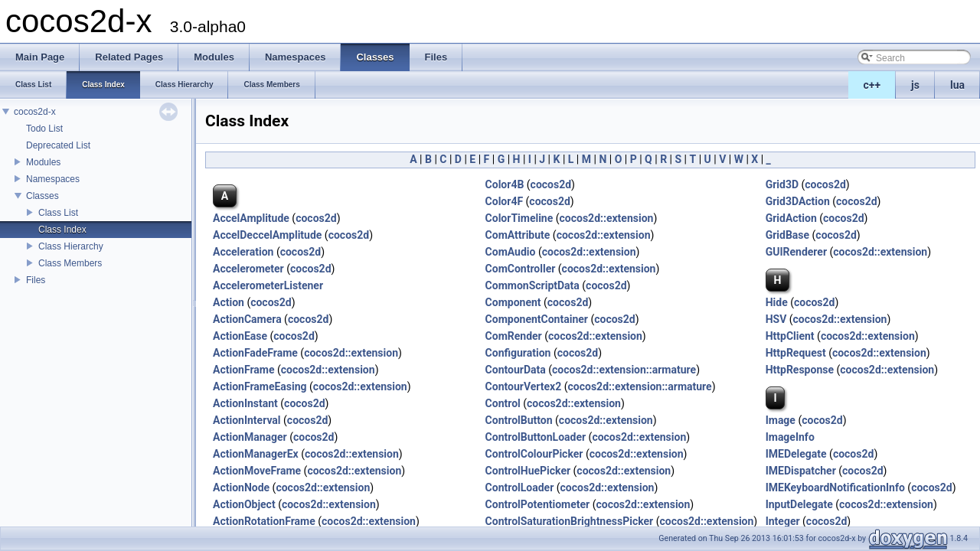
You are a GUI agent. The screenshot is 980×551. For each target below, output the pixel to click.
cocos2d (551, 184)
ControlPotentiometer (538, 504)
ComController (521, 269)
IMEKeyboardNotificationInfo (835, 487)
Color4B (505, 184)
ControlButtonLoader (536, 437)
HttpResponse (800, 370)
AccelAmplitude (251, 218)
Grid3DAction (798, 201)
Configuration (518, 353)
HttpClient (790, 336)
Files (36, 280)
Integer (783, 521)
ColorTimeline (519, 218)
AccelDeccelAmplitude (267, 235)
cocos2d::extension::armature (624, 370)
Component (513, 302)
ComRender (514, 336)
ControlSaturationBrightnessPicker (570, 521)
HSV (776, 319)
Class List (58, 213)
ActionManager (250, 437)
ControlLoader (520, 487)
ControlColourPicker (534, 454)
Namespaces (53, 179)
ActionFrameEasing (260, 386)
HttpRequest (796, 353)
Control (503, 403)
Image (781, 420)
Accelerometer (248, 269)
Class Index (62, 230)
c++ (872, 85)
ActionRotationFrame (264, 521)
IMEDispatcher (801, 471)
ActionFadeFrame (255, 353)
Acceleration (243, 252)
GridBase (787, 235)
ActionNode (241, 487)
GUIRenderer (796, 252)
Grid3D (782, 184)
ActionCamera (247, 319)
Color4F (505, 201)
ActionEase (240, 336)
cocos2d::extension (607, 218)
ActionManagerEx (256, 454)
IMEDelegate (796, 454)
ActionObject (244, 504)
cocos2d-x (35, 112)
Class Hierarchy (71, 246)
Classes (42, 196)
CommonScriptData (532, 285)
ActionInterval (247, 420)
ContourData (516, 370)
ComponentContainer (537, 319)
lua (957, 85)
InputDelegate (799, 504)
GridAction (791, 218)
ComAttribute (518, 235)
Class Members (70, 263)
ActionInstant (245, 403)
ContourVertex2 (524, 386)
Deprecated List (58, 145)
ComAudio (511, 252)
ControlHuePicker (528, 471)
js (915, 85)
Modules (43, 162)
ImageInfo (790, 437)
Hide (777, 302)
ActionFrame (243, 370)
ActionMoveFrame (257, 471)
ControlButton (519, 420)
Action (229, 302)
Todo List (44, 129)
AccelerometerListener (268, 285)
